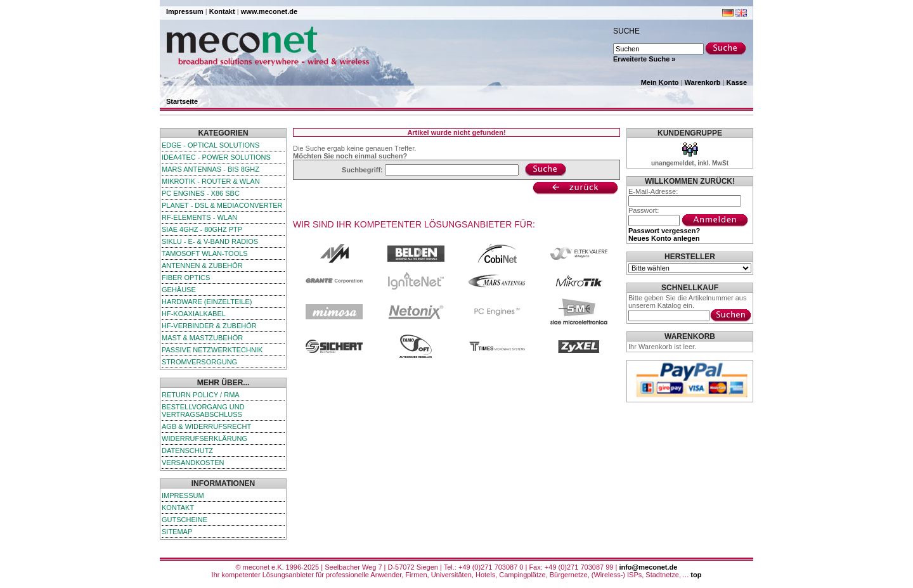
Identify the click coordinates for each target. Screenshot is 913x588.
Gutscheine (185, 520)
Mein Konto (660, 82)
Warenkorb (703, 82)
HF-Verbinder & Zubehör (209, 326)
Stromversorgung (199, 362)
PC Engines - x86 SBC (201, 193)
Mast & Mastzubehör (202, 338)
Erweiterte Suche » (644, 59)
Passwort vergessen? (664, 231)
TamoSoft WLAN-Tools (205, 253)
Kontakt (222, 11)
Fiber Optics (186, 278)
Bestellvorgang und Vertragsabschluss (203, 411)
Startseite (182, 101)
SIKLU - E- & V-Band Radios (210, 241)
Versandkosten (193, 463)
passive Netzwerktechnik (212, 350)
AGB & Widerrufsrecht (206, 426)
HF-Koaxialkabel (194, 314)
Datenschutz (187, 451)
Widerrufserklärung (204, 438)
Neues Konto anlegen (664, 238)
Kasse (737, 82)
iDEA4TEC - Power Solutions (216, 157)
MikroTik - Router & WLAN (211, 181)
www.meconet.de (269, 11)
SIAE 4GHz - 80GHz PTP (202, 229)
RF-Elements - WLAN (199, 217)
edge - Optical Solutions (210, 145)
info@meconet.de (648, 567)
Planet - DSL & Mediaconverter (222, 205)
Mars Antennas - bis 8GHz (210, 169)
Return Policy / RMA (201, 395)
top (696, 575)
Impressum (185, 11)
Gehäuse (179, 290)
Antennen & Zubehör (202, 265)
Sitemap (177, 532)
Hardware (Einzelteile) (207, 302)
